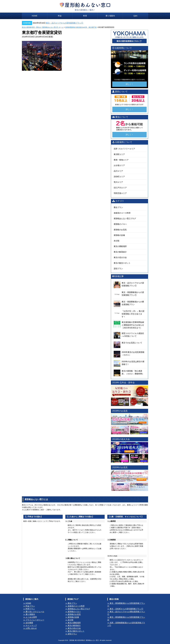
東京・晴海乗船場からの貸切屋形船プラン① (126, 605)
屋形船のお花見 (120, 230)
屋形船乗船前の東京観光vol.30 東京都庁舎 (81, 27)
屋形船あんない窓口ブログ (125, 219)
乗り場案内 (110, 16)
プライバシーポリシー (35, 620)
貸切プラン (118, 269)
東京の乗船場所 (120, 246)
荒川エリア (118, 182)
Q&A (135, 16)
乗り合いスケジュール (35, 612)
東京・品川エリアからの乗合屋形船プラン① (126, 613)
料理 (85, 16)
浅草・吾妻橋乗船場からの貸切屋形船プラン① (126, 624)
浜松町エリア (119, 177)
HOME (35, 16)
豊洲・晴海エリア (121, 160)
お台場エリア (119, 165)
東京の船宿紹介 (120, 252)
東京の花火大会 (120, 257)
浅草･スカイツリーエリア (124, 149)
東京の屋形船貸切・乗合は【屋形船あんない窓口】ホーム (43, 27)
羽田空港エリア (120, 193)
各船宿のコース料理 (122, 213)
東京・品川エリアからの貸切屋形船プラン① (65, 23)
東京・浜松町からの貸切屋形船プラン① (126, 609)
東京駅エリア (119, 154)
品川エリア (118, 171)
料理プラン (30, 609)
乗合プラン (118, 207)
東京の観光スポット (122, 263)
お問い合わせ (31, 628)
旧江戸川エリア (120, 188)
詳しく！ (129, 84)
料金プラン (30, 606)
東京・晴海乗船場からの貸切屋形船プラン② (126, 619)
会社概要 (29, 623)
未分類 (116, 241)
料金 (60, 16)
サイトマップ (31, 625)
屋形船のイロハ (120, 224)
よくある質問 (31, 617)
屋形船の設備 (119, 235)
